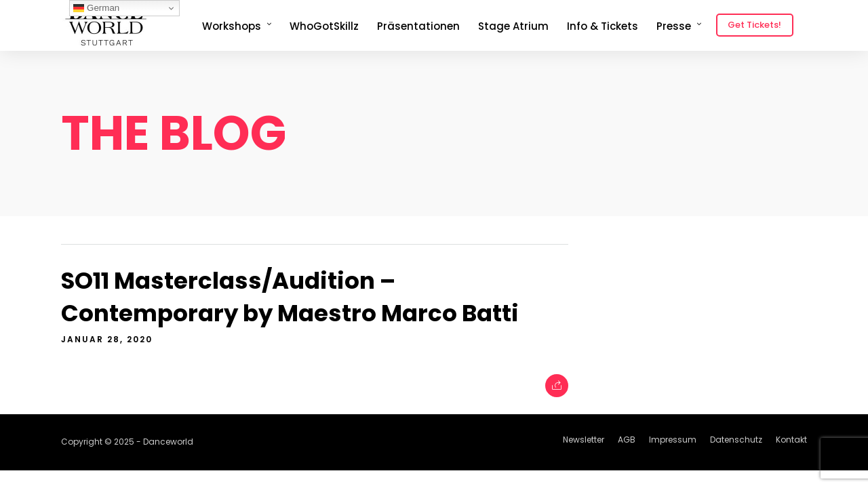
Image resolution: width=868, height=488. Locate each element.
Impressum (673, 440)
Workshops (232, 26)
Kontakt (791, 440)
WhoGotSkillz (324, 26)
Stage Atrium (513, 26)
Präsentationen (418, 26)
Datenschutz (736, 440)
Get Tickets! (754, 25)
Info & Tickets (603, 26)
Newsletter (584, 440)
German (96, 8)
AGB (627, 440)
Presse (674, 26)
